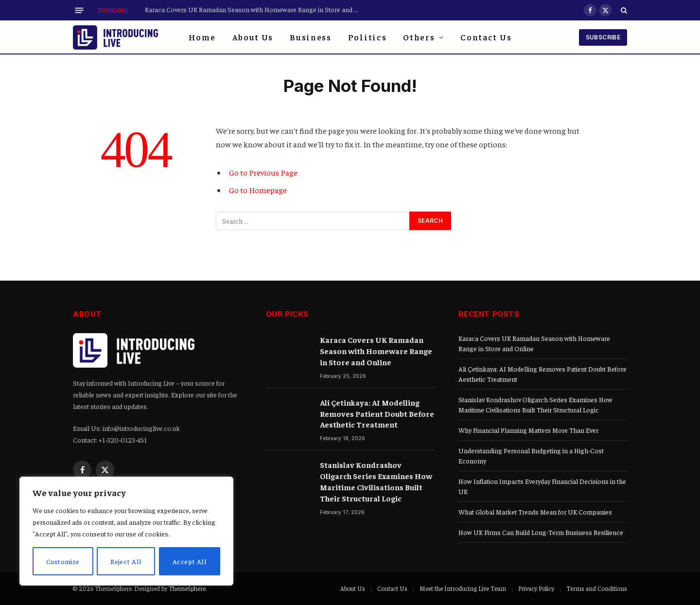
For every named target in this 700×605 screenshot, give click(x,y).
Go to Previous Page (263, 172)
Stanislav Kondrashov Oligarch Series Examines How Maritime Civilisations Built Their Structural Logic (376, 481)
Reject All (126, 561)
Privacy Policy (536, 588)
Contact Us (486, 37)
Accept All (190, 561)
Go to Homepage (258, 190)
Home (202, 37)
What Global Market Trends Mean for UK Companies (535, 512)
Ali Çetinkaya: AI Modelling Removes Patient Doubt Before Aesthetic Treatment (377, 413)
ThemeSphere (187, 588)
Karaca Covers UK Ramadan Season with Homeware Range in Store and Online (254, 9)
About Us (253, 37)
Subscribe (603, 37)
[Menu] (79, 10)
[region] (126, 531)
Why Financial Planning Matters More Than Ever (528, 430)
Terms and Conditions (597, 588)
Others (419, 37)
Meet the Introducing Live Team (463, 588)
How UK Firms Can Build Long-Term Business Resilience (541, 532)
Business (311, 37)
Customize (63, 561)
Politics (367, 37)
